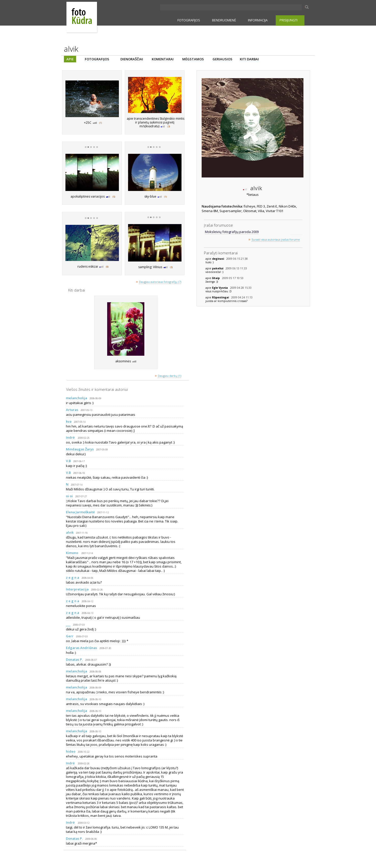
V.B (68, 461)
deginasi (218, 259)
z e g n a (73, 577)
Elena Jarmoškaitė (80, 512)
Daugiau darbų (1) (170, 376)
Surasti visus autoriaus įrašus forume (276, 240)
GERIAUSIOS (222, 59)
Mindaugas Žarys (80, 449)
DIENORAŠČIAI (132, 59)
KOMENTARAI (163, 59)
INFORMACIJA (258, 20)
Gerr (70, 636)
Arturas (72, 410)
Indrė (71, 437)
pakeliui (218, 268)
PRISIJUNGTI (289, 20)
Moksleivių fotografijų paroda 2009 (232, 232)
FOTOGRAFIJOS (189, 20)
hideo (71, 751)
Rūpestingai (221, 297)
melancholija (76, 398)
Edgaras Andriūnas (81, 648)
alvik (70, 532)
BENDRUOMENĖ (224, 20)
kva (69, 421)
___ (68, 624)
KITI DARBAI (249, 59)
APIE (70, 59)
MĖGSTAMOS (193, 59)
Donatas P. (74, 659)
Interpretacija (77, 589)
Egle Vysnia (220, 288)
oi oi (69, 496)
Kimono (72, 553)
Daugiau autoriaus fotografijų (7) (160, 282)
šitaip (216, 278)
